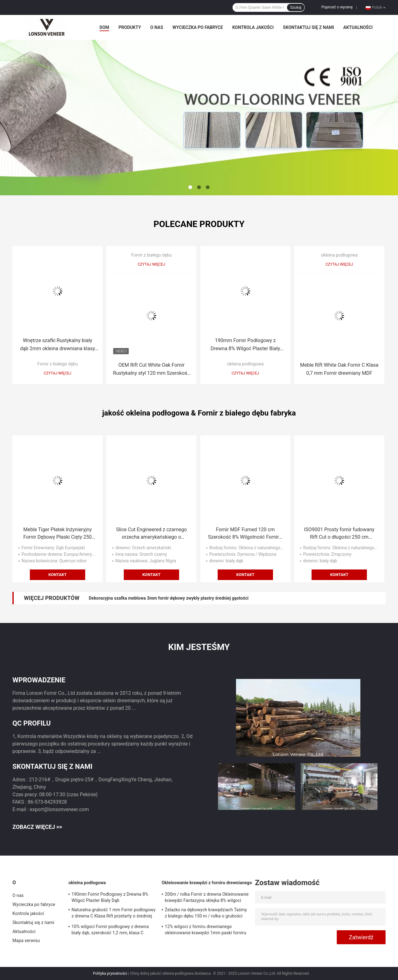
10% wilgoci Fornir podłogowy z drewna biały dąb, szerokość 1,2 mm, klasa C (110, 930)
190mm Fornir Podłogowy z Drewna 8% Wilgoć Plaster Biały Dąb (245, 345)
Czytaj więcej (58, 373)
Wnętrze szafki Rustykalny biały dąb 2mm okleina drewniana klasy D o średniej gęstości (58, 345)
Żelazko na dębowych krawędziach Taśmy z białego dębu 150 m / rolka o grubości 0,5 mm (206, 914)
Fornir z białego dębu (58, 364)
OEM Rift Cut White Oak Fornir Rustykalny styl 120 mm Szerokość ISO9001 (152, 370)
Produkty (130, 27)
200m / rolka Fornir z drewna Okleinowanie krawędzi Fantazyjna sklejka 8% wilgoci (207, 897)
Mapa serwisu (26, 941)
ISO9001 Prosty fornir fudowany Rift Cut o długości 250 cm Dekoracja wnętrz (339, 534)
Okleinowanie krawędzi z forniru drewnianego (207, 883)
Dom (104, 27)
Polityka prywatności (110, 973)
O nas (157, 27)
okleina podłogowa (245, 364)
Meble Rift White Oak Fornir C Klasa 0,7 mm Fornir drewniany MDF (339, 369)
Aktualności (358, 27)
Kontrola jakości (253, 27)
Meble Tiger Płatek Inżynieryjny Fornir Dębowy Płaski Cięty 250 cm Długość (58, 534)
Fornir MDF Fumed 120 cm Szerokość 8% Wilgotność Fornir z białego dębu (245, 534)
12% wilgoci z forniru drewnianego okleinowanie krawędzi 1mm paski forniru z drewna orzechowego (206, 931)
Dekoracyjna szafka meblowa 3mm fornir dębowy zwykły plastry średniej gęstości (169, 598)
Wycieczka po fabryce (198, 27)
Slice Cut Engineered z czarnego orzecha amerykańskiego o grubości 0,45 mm (151, 534)
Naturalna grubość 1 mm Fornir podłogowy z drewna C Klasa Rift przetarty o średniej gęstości (113, 914)
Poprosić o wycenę (337, 7)
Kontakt (58, 575)
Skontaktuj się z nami (308, 27)
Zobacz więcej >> (37, 827)
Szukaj (296, 7)
